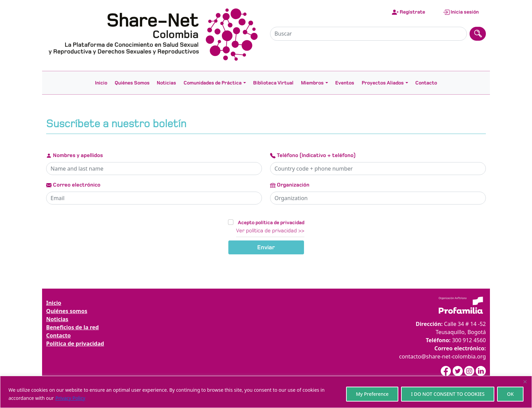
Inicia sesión (461, 12)
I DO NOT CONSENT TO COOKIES (448, 394)
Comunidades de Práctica (213, 83)
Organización (290, 185)
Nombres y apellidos (74, 155)
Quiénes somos (67, 311)
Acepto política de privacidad (271, 222)
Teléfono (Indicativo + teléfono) (313, 155)
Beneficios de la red (72, 327)
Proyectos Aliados (383, 83)
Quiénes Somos (132, 83)
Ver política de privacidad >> (270, 230)
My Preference (372, 394)
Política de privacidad (75, 344)
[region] (266, 392)
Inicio (101, 83)
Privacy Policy (70, 398)
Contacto (426, 83)
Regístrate (408, 12)
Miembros (312, 83)
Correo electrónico (73, 185)
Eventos (345, 83)
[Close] (525, 382)
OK (510, 394)
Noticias (166, 83)
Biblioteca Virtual (273, 83)
